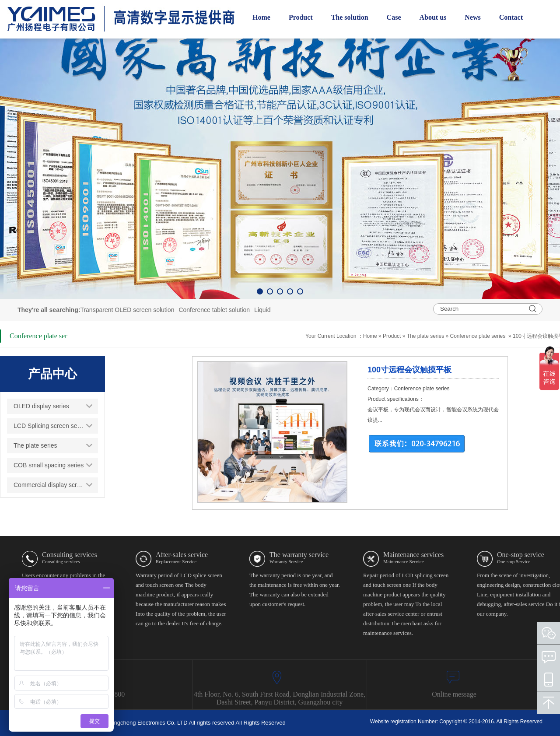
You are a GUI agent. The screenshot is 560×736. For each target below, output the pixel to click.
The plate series (425, 336)
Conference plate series (478, 336)
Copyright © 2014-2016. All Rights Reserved (491, 722)
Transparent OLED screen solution (127, 310)
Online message (454, 694)
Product (393, 336)
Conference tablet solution (214, 310)
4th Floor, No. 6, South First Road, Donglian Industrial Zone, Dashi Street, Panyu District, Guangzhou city (280, 698)
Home (370, 336)
